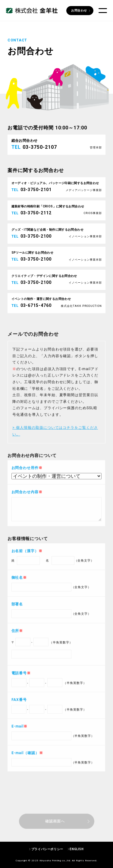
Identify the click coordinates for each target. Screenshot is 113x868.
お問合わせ (79, 10)
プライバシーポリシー (47, 849)
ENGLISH (77, 849)
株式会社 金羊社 (32, 11)
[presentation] (57, 814)
